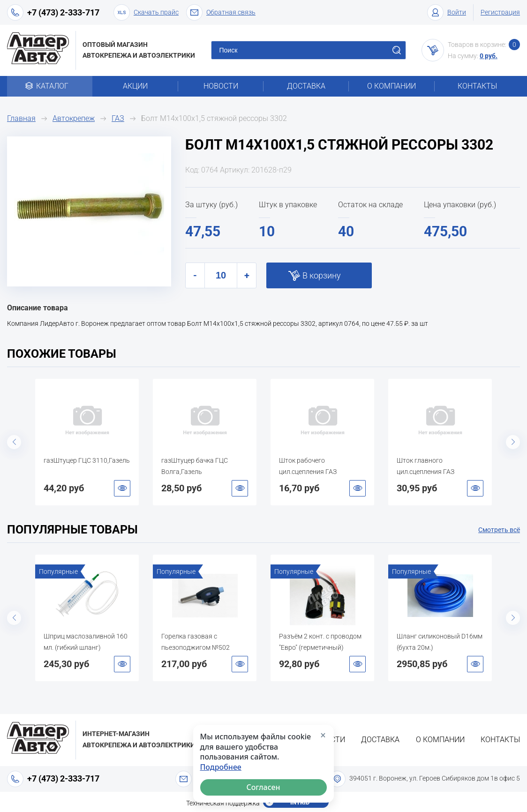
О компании (391, 86)
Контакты (477, 86)
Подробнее (221, 767)
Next (513, 442)
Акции (135, 86)
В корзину (322, 275)
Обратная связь (221, 12)
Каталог (50, 86)
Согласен (263, 787)
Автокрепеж (74, 118)
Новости (221, 86)
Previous (14, 442)
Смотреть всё (499, 530)
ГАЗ (118, 118)
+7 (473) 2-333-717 (63, 12)
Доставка (306, 86)
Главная (21, 118)
